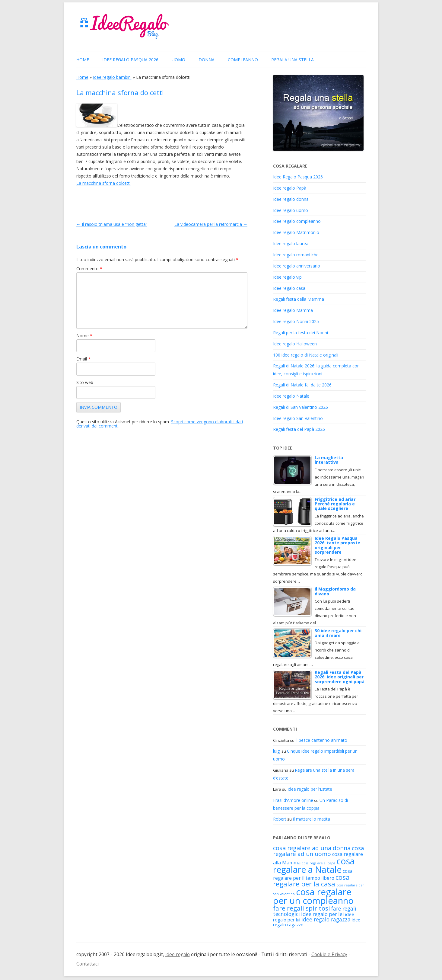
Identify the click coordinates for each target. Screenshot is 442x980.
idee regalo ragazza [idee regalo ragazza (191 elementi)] (326, 919)
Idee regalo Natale (291, 396)
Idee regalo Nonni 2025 (296, 321)
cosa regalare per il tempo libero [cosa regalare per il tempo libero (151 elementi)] (313, 874)
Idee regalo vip (287, 277)
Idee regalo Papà (290, 188)
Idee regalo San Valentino (298, 418)
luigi (277, 751)
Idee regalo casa (289, 288)
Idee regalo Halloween (295, 344)
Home (83, 60)
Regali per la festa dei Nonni (300, 333)
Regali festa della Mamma (299, 299)
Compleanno (243, 60)
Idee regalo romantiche (296, 255)
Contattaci (87, 964)
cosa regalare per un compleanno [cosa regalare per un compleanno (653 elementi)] (313, 896)
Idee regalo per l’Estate (310, 789)
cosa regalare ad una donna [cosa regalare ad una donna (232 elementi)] (312, 848)
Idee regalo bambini (112, 77)
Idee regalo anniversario (297, 266)
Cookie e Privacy (329, 954)
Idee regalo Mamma (293, 310)
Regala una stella (293, 60)
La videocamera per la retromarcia (211, 224)
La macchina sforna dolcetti (103, 183)
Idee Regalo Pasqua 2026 (130, 60)
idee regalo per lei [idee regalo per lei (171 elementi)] (323, 914)
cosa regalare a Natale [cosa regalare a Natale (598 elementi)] (314, 865)
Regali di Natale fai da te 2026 (302, 385)
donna (207, 60)
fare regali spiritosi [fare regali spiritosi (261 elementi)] (302, 908)
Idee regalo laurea (291, 243)
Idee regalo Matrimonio (296, 232)
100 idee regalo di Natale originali (306, 355)
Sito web (85, 382)
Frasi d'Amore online (293, 800)
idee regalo (178, 954)
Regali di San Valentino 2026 (300, 407)
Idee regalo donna (291, 199)
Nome (84, 336)
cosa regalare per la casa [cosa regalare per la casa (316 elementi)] (311, 881)
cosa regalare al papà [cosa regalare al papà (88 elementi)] (318, 863)
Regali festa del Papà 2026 (299, 429)
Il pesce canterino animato (321, 740)
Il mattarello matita (311, 819)
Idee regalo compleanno (297, 221)
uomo (178, 60)
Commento (89, 269)
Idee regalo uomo (291, 210)
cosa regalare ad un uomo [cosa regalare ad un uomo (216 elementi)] (319, 851)
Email (83, 359)
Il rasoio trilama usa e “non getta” (112, 224)
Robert (280, 819)
